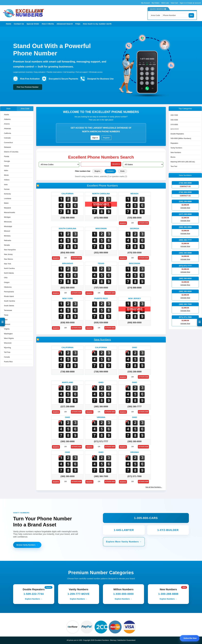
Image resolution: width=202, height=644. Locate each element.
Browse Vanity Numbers (27, 545)
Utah (6, 320)
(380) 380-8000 (134, 441)
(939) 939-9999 (101, 323)
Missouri (7, 231)
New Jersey (8, 254)
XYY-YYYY (175, 129)
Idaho (6, 170)
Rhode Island (9, 296)
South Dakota (9, 306)
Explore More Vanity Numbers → (124, 542)
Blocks (173, 157)
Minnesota (8, 222)
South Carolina (9, 301)
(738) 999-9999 (67, 218)
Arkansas (7, 129)
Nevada (7, 245)
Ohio (6, 278)
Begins (97, 171)
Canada (7, 357)
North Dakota (9, 273)
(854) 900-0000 (67, 253)
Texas (6, 315)
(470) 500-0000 (134, 253)
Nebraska (8, 240)
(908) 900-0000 (134, 323)
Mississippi (8, 226)
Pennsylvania (9, 292)
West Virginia (9, 338)
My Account (145, 3)
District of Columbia (11, 152)
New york (68, 298)
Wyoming (7, 348)
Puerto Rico (8, 362)
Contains (110, 171)
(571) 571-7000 (134, 476)
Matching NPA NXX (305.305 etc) (183, 162)
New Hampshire (10, 250)
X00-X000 (174, 120)
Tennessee (8, 310)
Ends (123, 171)
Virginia (7, 329)
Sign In (95, 138)
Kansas (7, 189)
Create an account (194, 3)
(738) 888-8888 (67, 372)
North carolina (101, 194)
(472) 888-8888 (101, 218)
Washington (8, 334)
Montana (7, 236)
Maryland (7, 208)
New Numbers (102, 339)
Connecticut (8, 143)
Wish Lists (165, 3)
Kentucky (7, 194)
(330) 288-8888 (134, 372)
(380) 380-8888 (67, 441)
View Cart (174, 3)
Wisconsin (8, 343)
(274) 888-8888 (134, 288)
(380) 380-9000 (67, 476)
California (7, 133)
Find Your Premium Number (28, 87)
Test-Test (174, 166)
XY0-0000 (174, 124)
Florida (7, 157)
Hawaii (6, 166)
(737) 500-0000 (101, 288)
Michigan (7, 217)
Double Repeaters (177, 134)
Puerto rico (101, 298)
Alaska (6, 115)
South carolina (68, 228)
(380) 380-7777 (134, 407)
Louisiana (8, 199)
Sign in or (184, 3)
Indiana (7, 180)
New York (7, 264)
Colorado (7, 138)
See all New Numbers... (154, 487)
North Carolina (9, 268)
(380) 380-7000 (101, 476)
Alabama (7, 119)
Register (106, 138)
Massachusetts (9, 212)
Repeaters (174, 143)
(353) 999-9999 (101, 253)
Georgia (7, 161)
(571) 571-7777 (101, 441)
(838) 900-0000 (67, 323)
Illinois (6, 175)
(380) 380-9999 (101, 407)
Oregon (7, 282)
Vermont (7, 324)
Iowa (6, 185)
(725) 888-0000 (134, 218)
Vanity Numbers (176, 148)
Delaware (7, 147)
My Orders (156, 3)
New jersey (134, 298)
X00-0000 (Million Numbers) (181, 139)
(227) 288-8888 (67, 407)
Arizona (7, 124)
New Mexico (9, 259)
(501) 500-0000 (67, 288)
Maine (6, 203)
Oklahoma (8, 287)
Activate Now (143, 223)
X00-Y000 (174, 115)
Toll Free (7, 352)
